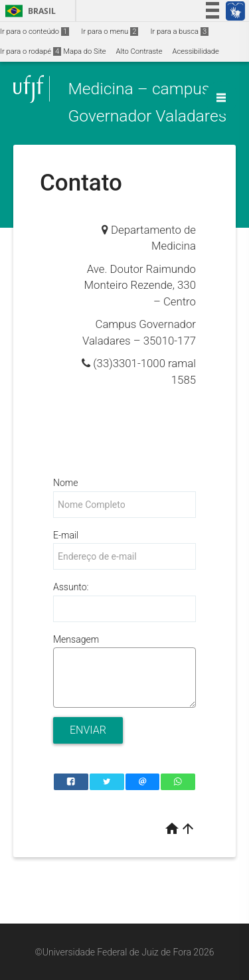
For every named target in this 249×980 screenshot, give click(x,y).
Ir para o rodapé (31, 51)
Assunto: (71, 587)
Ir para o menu (110, 32)
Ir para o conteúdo (35, 32)
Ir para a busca (179, 32)
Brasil (28, 11)
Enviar (88, 730)
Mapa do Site (84, 51)
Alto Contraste (139, 51)
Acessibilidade (195, 51)
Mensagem (76, 639)
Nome (65, 483)
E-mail (66, 535)
